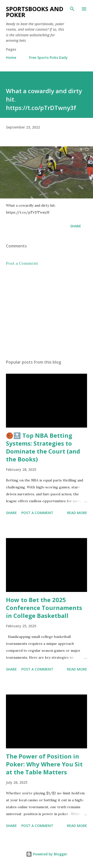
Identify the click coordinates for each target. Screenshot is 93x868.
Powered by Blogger (47, 854)
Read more (77, 513)
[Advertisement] (46, 313)
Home (11, 57)
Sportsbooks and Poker (35, 12)
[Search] (72, 9)
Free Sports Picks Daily (48, 57)
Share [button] (76, 226)
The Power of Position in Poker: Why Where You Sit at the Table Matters (44, 764)
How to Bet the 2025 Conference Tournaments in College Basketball (44, 608)
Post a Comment (22, 263)
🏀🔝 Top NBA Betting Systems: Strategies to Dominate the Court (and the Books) (43, 447)
